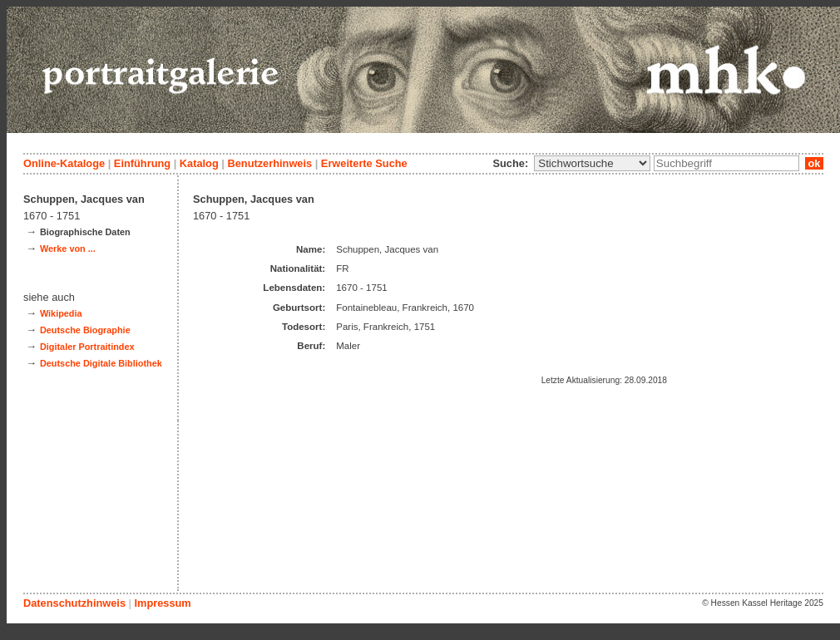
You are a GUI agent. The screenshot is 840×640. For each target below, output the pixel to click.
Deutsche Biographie (85, 330)
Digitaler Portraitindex (87, 347)
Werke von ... (68, 249)
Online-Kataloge (64, 163)
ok (814, 163)
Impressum (162, 603)
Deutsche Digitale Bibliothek (101, 363)
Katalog (199, 163)
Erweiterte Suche (364, 163)
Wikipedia (61, 313)
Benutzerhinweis (269, 163)
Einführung (142, 163)
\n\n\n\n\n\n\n (592, 163)
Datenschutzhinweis (74, 603)
